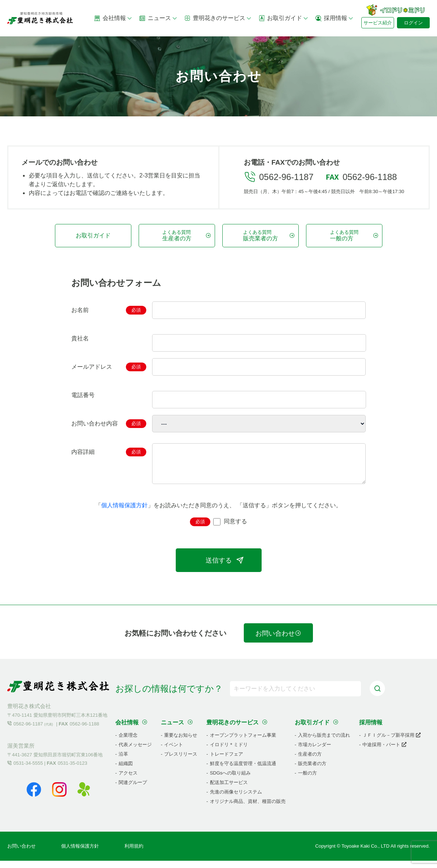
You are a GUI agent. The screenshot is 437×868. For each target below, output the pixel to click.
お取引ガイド (283, 18)
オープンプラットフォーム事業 (243, 742)
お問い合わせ (278, 641)
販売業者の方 (312, 771)
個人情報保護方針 (124, 513)
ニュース (158, 18)
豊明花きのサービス (218, 18)
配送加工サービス (229, 790)
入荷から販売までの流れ (324, 742)
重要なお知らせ (181, 742)
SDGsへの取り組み (231, 780)
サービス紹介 (378, 23)
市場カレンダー (315, 752)
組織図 (126, 771)
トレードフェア (227, 761)
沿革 (123, 761)
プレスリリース (181, 761)
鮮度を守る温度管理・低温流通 (243, 771)
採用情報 (334, 18)
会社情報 (113, 18)
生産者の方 (310, 761)
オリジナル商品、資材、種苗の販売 (248, 809)
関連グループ (133, 790)
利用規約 (134, 853)
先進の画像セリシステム (236, 799)
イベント (174, 752)
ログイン (413, 23)
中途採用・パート (384, 752)
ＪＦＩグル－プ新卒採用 (392, 742)
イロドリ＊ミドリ (229, 752)
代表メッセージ (135, 752)
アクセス (128, 780)
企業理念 (128, 742)
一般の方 (307, 780)
